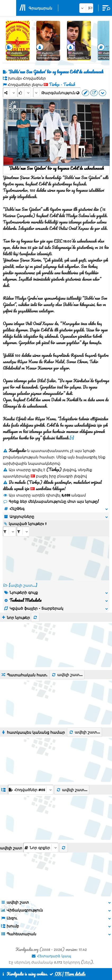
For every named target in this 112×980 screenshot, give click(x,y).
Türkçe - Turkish (62, 84)
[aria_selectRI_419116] (9, 532)
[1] (72, 438)
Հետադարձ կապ (51, 956)
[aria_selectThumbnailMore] (41, 848)
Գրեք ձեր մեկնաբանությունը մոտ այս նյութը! (51, 501)
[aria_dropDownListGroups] (31, 790)
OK (55, 974)
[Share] (10, 92)
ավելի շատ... (67, 674)
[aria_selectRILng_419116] (23, 532)
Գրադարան (40, 8)
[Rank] (24, 92)
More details (75, 974)
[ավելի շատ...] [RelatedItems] (23, 585)
